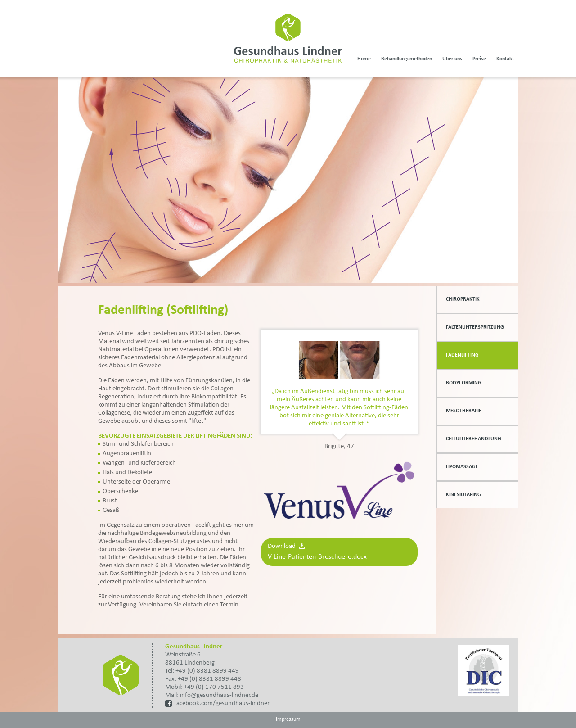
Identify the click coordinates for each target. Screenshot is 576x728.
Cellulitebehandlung (474, 439)
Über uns (452, 59)
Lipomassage (462, 467)
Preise (479, 59)
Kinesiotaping (463, 495)
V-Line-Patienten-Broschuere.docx (317, 557)
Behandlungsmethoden (407, 59)
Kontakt (505, 59)
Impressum (288, 719)
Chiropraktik (463, 299)
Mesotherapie (464, 411)
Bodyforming (464, 383)
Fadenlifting (462, 355)
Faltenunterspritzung (475, 327)
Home (364, 59)
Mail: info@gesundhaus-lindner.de (212, 695)
